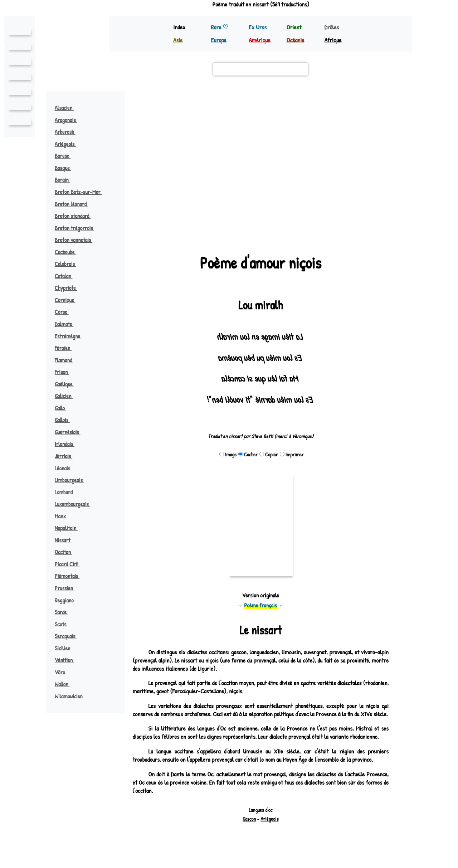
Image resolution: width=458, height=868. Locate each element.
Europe (219, 40)
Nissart (67, 540)
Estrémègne (71, 336)
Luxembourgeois (76, 504)
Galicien (67, 396)
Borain (66, 180)
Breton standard (77, 216)
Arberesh (69, 132)
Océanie (296, 40)
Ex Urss (258, 27)
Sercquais (69, 636)
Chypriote (70, 288)
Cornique (68, 300)
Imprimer (292, 454)
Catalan (67, 276)
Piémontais (70, 576)
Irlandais (68, 444)
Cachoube (69, 252)
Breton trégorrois (78, 228)
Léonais (66, 468)
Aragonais (70, 120)
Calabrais (69, 264)
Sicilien (66, 648)
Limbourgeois (73, 480)
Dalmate (68, 324)
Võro (64, 672)
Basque (66, 168)
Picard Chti (71, 564)
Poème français (260, 605)
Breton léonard (75, 204)
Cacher (248, 454)
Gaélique (68, 384)
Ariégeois (69, 144)
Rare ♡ (220, 27)
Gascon (249, 835)
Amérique (260, 40)
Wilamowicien (73, 696)
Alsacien (68, 108)
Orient (294, 27)
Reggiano (68, 600)
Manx (64, 516)
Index (179, 27)
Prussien (68, 588)
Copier (269, 454)
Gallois (66, 420)
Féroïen (66, 348)
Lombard (68, 492)
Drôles (332, 27)
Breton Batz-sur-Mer (82, 192)
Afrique (333, 40)
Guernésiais (71, 432)
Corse (65, 312)
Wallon (66, 684)
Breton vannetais (77, 240)
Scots (65, 624)
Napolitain (70, 528)
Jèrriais (67, 456)
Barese (66, 156)
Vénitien (67, 660)
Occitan (67, 552)
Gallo (64, 408)
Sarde (65, 612)
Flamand (68, 360)
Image (228, 454)
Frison (65, 372)
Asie (178, 40)
